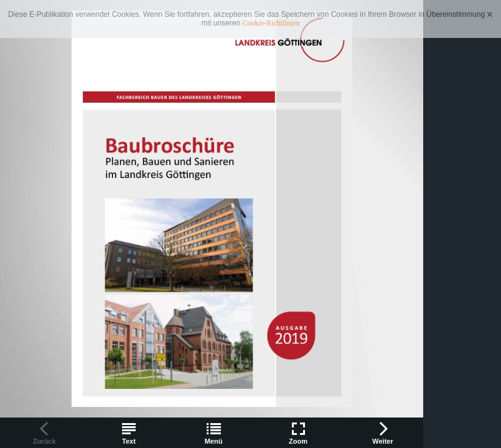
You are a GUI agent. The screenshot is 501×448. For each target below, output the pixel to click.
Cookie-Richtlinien (271, 23)
